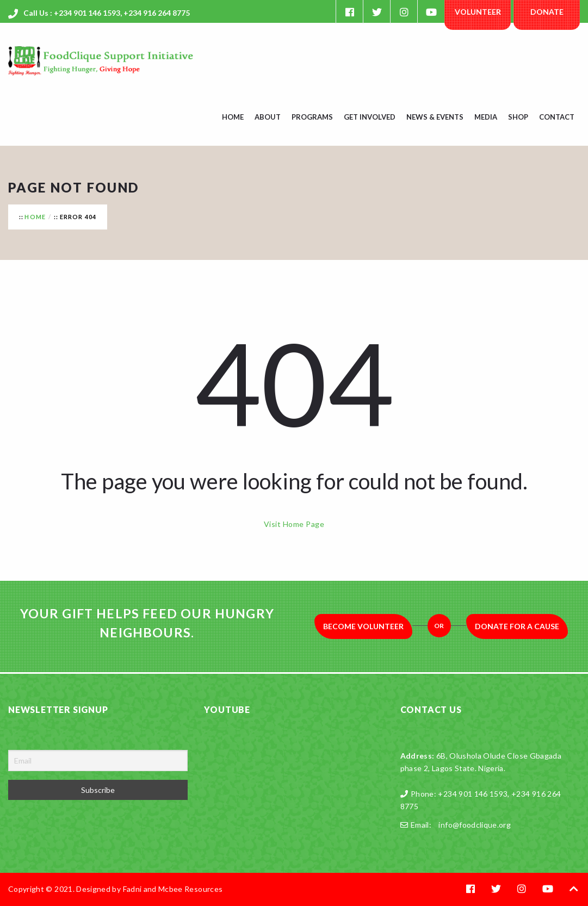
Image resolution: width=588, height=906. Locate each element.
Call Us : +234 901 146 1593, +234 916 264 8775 (107, 13)
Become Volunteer (363, 626)
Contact (557, 117)
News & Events (435, 117)
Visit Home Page (294, 524)
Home (233, 117)
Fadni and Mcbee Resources (173, 889)
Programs (312, 117)
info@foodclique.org (475, 825)
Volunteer (478, 12)
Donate (547, 12)
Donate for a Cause (517, 626)
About (268, 117)
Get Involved (370, 117)
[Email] (98, 761)
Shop (518, 117)
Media (486, 117)
